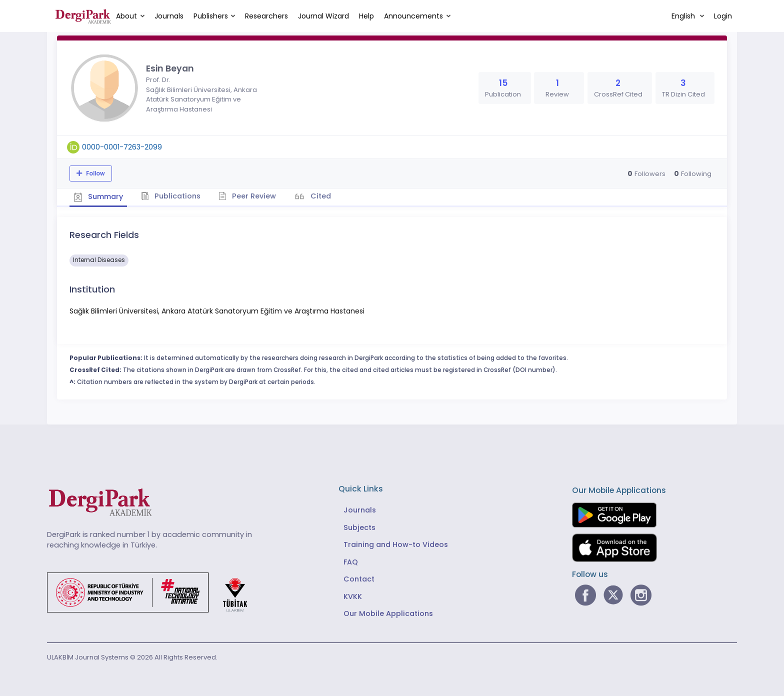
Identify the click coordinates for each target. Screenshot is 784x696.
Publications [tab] (174, 195)
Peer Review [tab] (252, 195)
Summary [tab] (99, 196)
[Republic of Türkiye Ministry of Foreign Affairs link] (153, 591)
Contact (359, 578)
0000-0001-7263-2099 (122, 147)
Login (723, 16)
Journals (169, 16)
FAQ (351, 561)
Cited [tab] (326, 195)
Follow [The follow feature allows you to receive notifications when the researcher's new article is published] (95, 173)
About (126, 16)
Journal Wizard (323, 16)
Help (366, 16)
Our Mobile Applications (388, 612)
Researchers (266, 16)
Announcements (413, 16)
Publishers (211, 16)
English (684, 16)
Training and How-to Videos (396, 543)
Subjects (359, 526)
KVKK (353, 595)
